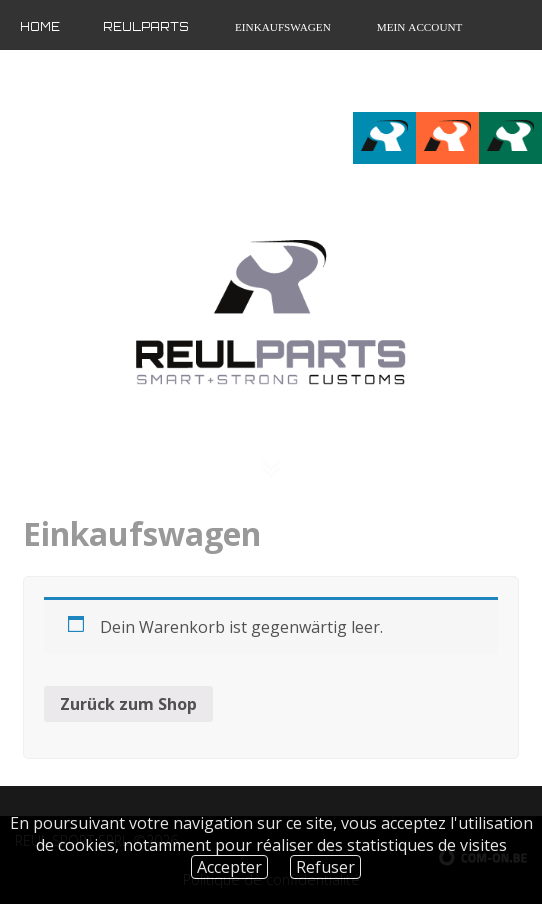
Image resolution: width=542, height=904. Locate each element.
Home (40, 27)
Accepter (229, 867)
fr (461, 81)
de (527, 81)
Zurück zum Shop (128, 704)
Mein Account (418, 27)
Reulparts (146, 27)
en (494, 81)
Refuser (325, 867)
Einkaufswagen (281, 27)
